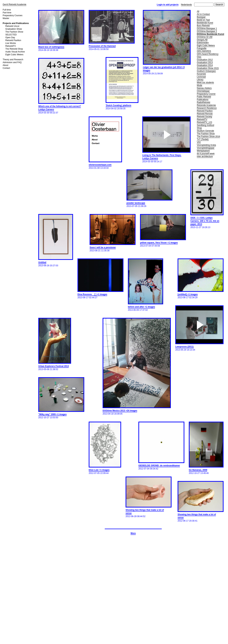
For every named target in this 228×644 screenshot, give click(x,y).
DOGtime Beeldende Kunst (210, 34)
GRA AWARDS (204, 51)
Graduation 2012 (205, 60)
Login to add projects (168, 5)
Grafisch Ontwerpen (206, 71)
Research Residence (207, 108)
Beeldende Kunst (205, 23)
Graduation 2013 (205, 63)
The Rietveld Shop (14, 49)
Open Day (10, 38)
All (198, 11)
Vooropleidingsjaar (206, 148)
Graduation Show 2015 (208, 68)
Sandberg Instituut (205, 125)
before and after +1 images (141, 307)
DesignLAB (202, 40)
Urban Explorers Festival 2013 (54, 366)
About (5, 65)
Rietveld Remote (205, 114)
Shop (199, 128)
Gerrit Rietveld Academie (15, 4)
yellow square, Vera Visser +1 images (159, 243)
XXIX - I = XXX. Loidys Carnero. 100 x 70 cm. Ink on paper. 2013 (205, 221)
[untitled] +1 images (188, 294)
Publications (203, 100)
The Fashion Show (14, 32)
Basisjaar (201, 17)
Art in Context (203, 14)
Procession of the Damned (102, 46)
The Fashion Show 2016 (208, 137)
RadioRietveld (204, 102)
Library (200, 80)
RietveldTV (11, 46)
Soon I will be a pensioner (103, 247)
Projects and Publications (16, 23)
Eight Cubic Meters (14, 55)
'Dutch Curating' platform (118, 105)
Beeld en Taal (203, 20)
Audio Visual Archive (15, 52)
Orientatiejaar (203, 91)
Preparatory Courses (13, 15)
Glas (199, 57)
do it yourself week (206, 154)
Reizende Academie (206, 105)
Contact (6, 68)
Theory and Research (13, 60)
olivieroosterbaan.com (100, 165)
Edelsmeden (203, 43)
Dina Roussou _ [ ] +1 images (92, 294)
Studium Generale (205, 131)
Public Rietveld (204, 97)
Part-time (7, 13)
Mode (199, 85)
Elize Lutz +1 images (99, 470)
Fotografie (202, 48)
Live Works (11, 43)
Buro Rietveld (203, 26)
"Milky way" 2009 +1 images (52, 414)
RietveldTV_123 (204, 122)
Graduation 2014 (205, 65)
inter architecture (205, 156)
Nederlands (186, 5)
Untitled (42, 262)
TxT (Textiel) (203, 139)
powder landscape (136, 203)
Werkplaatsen (203, 151)
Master (6, 18)
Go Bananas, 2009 (198, 470)
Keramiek (201, 74)
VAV (199, 142)
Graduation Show (14, 29)
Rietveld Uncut (12, 26)
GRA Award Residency (208, 54)
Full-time (7, 10)
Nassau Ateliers (204, 88)
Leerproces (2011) (184, 347)
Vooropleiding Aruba (206, 145)
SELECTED (11, 35)
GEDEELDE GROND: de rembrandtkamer (159, 466)
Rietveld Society (204, 117)
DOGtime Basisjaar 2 (207, 31)
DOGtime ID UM (205, 37)
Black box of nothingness (51, 47)
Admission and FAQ (12, 62)
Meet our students (205, 82)
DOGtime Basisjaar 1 (207, 28)
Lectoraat (201, 77)
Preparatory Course (206, 94)
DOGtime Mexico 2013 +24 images (120, 411)
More (133, 533)
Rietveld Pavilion (13, 40)
